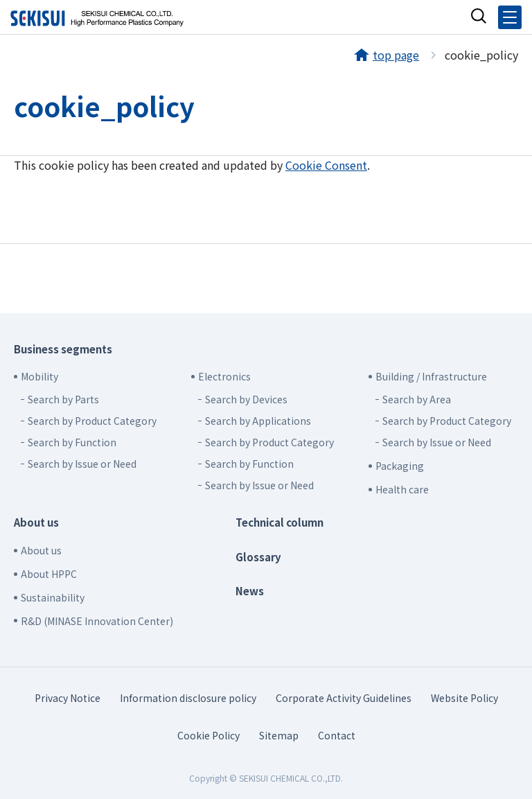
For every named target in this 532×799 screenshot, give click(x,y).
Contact (337, 735)
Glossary (258, 557)
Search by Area (417, 399)
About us (36, 522)
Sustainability (53, 597)
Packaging (400, 466)
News (250, 591)
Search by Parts (63, 399)
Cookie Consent (326, 165)
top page (396, 55)
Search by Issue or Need (82, 464)
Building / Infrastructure (431, 376)
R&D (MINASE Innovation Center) (97, 621)
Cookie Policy (209, 735)
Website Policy (464, 698)
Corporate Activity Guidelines (344, 698)
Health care (402, 489)
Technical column (280, 522)
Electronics (224, 376)
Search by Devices (246, 399)
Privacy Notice (68, 698)
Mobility (39, 376)
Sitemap (279, 735)
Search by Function (72, 442)
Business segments (63, 349)
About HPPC (49, 574)
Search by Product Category (92, 421)
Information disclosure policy (188, 698)
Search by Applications (258, 421)
